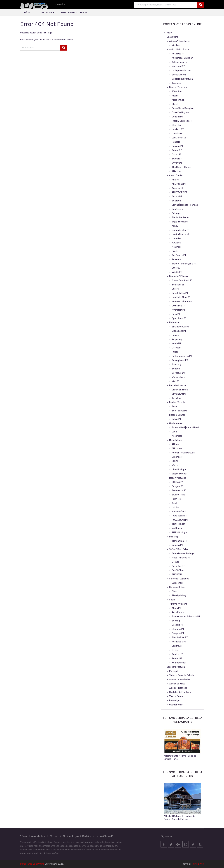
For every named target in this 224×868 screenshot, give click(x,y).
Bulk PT (176, 289)
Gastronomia (176, 423)
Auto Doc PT (178, 54)
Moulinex (176, 247)
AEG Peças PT (179, 184)
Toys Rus (176, 398)
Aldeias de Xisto (177, 684)
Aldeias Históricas (178, 688)
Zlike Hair (176, 171)
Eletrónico (174, 323)
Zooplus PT (177, 545)
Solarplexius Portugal (183, 79)
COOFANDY (177, 482)
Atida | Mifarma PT (181, 558)
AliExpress (177, 449)
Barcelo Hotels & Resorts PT (186, 617)
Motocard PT (178, 66)
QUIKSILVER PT (179, 306)
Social (172, 600)
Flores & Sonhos (177, 415)
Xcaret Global (179, 663)
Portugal (174, 671)
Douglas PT (177, 117)
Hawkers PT (178, 129)
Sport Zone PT (179, 318)
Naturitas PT (178, 566)
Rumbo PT (177, 659)
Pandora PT (178, 142)
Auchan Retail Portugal (183, 453)
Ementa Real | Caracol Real (185, 428)
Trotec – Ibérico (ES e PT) (185, 264)
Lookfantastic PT (181, 138)
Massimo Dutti (179, 512)
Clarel (175, 104)
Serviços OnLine (177, 587)
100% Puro (177, 92)
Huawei (176, 335)
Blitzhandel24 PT (181, 327)
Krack (175, 503)
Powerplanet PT (180, 360)
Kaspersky (177, 339)
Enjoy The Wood (180, 222)
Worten (176, 465)
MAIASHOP (177, 243)
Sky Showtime (179, 394)
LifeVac (176, 562)
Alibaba (176, 444)
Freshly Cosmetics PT (183, 121)
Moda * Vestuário (178, 478)
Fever (175, 407)
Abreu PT (176, 608)
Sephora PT (178, 159)
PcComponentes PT (182, 356)
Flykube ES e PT (180, 638)
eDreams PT (178, 629)
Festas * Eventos (178, 402)
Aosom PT (177, 197)
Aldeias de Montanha (180, 680)
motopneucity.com (182, 71)
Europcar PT (178, 633)
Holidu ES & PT (179, 642)
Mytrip (175, 650)
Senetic (176, 369)
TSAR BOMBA (178, 524)
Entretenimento (177, 386)
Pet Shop (174, 537)
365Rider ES (178, 285)
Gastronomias (176, 705)
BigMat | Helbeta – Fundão (185, 205)
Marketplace (175, 440)
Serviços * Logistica (179, 579)
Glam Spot (177, 125)
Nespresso (177, 436)
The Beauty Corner (181, 167)
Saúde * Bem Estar (179, 549)
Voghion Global (179, 474)
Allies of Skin (178, 100)
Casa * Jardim (176, 176)
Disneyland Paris (180, 390)
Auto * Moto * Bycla (179, 50)
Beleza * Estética (178, 87)
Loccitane (177, 134)
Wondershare (178, 377)
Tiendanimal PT (180, 541)
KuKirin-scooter (180, 62)
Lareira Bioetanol (180, 234)
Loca (174, 432)
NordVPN (176, 344)
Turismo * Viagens (178, 604)
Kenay (175, 226)
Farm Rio (176, 499)
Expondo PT (178, 457)
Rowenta (176, 260)
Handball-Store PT (181, 297)
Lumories (176, 239)
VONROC (176, 268)
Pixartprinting (179, 596)
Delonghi (176, 213)
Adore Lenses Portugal (183, 554)
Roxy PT (176, 314)
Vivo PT (176, 381)
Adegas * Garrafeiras (180, 41)
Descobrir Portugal (73, 13)
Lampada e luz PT (181, 230)
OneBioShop (178, 570)
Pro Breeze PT (179, 255)
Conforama (178, 209)
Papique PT (178, 146)
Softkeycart (178, 373)
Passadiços (175, 701)
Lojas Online (45, 13)
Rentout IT (177, 654)
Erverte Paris (178, 495)
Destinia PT (178, 625)
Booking (176, 621)
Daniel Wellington (180, 113)
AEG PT (176, 180)
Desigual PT (178, 486)
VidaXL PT (177, 272)
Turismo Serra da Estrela (182, 675)
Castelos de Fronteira (180, 692)
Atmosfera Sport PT (182, 281)
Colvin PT (177, 419)
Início (27, 13)
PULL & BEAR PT (180, 520)
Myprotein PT (179, 310)
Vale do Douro (176, 696)
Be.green (176, 201)
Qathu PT (177, 155)
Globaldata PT (179, 331)
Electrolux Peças (180, 218)
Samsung (177, 365)
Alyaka (175, 96)
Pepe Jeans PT (179, 516)
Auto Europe (178, 612)
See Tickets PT (180, 411)
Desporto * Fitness (179, 276)
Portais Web (198, 864)
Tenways (176, 83)
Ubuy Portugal (179, 470)
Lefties (176, 507)
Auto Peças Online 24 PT (184, 58)
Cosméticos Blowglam (183, 108)
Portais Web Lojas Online (32, 864)
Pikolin (175, 251)
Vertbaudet (178, 528)
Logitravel (177, 646)
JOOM (175, 461)
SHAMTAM (177, 575)
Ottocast (177, 348)
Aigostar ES (178, 188)
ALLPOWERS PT (180, 192)
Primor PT (177, 150)
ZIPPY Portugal (180, 533)
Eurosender (178, 583)
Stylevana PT (179, 163)
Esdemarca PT (179, 491)
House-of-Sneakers (182, 302)
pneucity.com (179, 75)
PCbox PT (177, 352)
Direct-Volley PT (180, 293)
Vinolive (176, 45)
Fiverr (175, 591)
